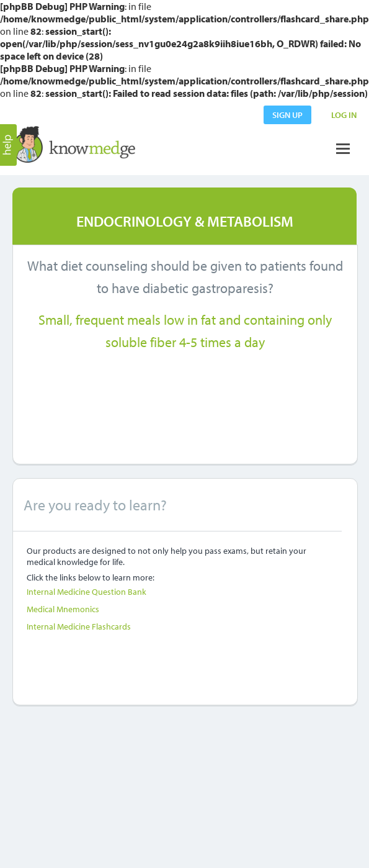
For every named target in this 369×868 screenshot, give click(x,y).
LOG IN (344, 115)
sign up (287, 115)
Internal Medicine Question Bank (87, 592)
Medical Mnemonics (63, 609)
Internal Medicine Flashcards (79, 626)
